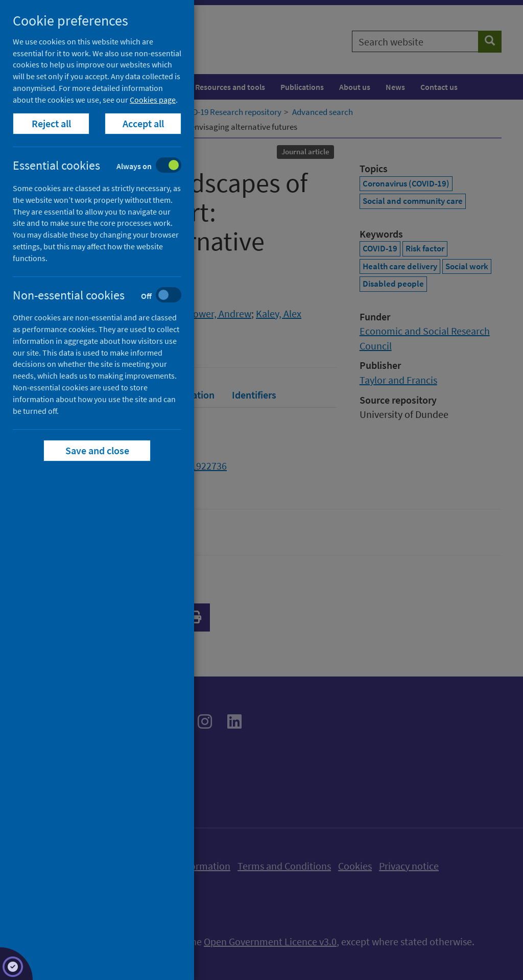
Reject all (51, 123)
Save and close (97, 450)
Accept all (143, 123)
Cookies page (153, 100)
